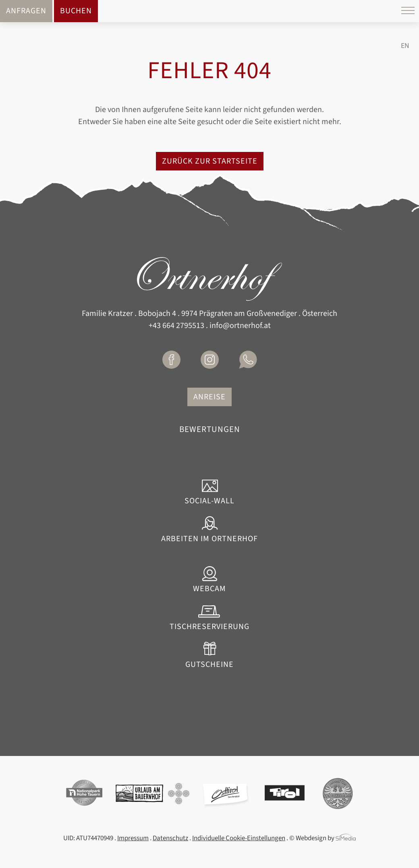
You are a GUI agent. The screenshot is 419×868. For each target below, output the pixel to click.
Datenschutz (170, 838)
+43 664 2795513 (176, 326)
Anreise (209, 397)
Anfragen (26, 11)
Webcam (209, 588)
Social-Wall (209, 500)
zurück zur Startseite (210, 161)
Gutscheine (209, 664)
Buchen (76, 11)
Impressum (133, 838)
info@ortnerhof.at (240, 326)
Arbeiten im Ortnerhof (209, 538)
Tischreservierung (209, 626)
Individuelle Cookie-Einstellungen (239, 838)
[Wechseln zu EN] (405, 46)
